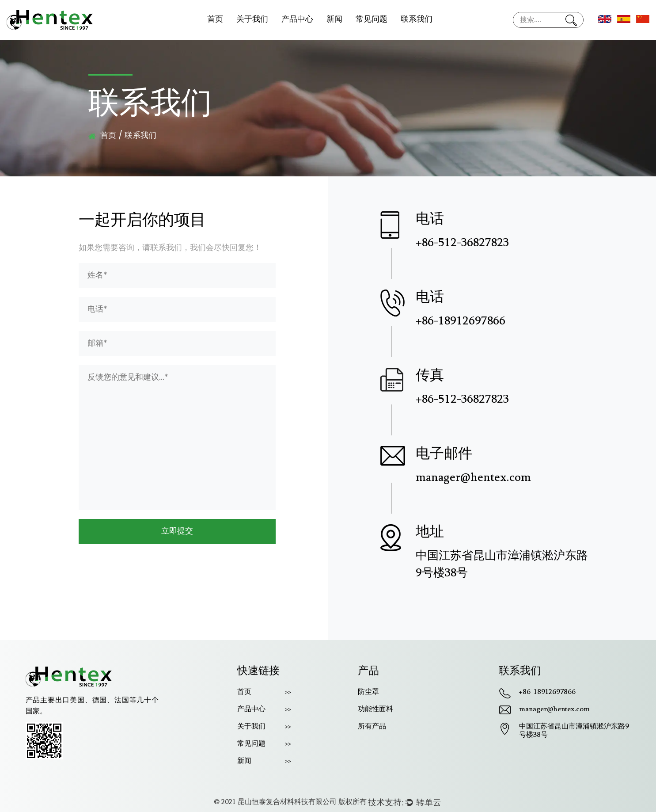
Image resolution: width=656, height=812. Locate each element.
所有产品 (372, 727)
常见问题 (372, 20)
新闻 (334, 20)
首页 (215, 20)
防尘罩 (368, 692)
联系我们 (417, 20)
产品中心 (297, 20)
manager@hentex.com (554, 709)
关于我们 (252, 20)
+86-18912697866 (547, 692)
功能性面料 (375, 709)
